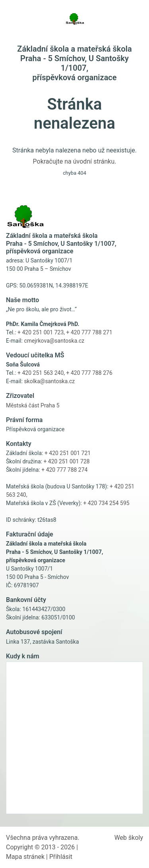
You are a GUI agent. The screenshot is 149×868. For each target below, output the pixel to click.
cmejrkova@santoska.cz (54, 341)
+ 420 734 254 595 (106, 503)
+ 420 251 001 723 (41, 332)
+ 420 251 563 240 (41, 373)
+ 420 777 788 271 (89, 332)
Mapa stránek (25, 857)
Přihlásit (61, 857)
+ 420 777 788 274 (64, 470)
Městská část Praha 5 (33, 405)
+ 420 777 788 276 (89, 373)
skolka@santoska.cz (49, 381)
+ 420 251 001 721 (68, 453)
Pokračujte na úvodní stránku (74, 161)
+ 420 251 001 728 (66, 461)
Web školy (129, 838)
